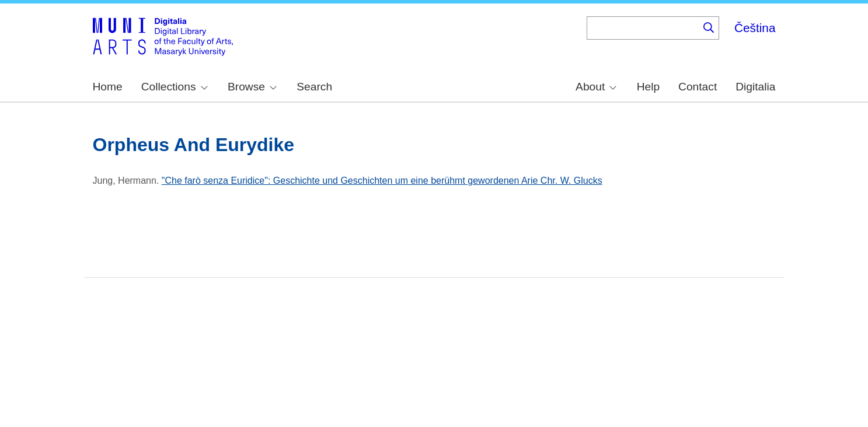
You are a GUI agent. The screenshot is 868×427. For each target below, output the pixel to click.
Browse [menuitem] (252, 87)
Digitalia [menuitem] (755, 87)
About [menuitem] (596, 87)
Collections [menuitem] (175, 87)
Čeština (755, 28)
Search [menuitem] (314, 87)
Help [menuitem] (648, 87)
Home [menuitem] (108, 87)
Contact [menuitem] (698, 87)
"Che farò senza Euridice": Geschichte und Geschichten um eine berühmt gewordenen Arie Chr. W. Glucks (382, 181)
